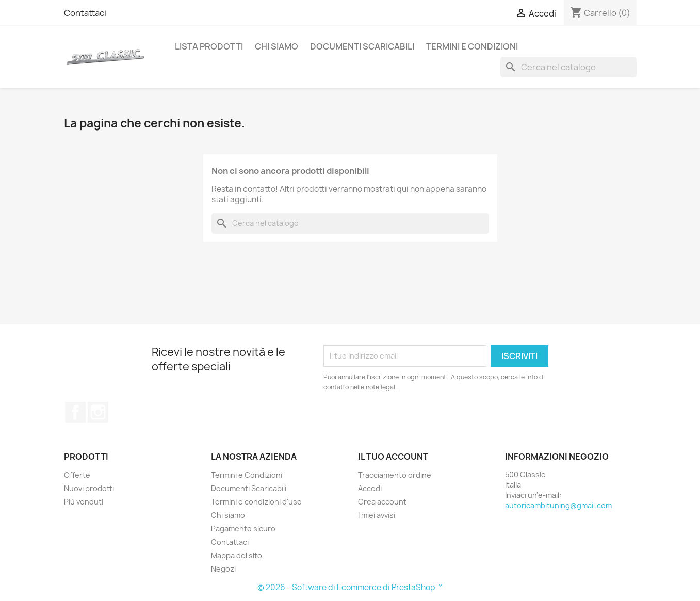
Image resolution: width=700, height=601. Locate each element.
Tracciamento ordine (395, 475)
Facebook (75, 412)
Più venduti (84, 502)
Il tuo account (393, 457)
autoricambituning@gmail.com (558, 505)
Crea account (382, 502)
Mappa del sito (237, 555)
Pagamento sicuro (243, 529)
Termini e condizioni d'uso (256, 502)
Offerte (77, 475)
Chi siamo (276, 46)
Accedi (370, 488)
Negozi (223, 569)
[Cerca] (568, 67)
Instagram (98, 412)
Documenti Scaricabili (362, 46)
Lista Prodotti (209, 46)
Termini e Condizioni (472, 46)
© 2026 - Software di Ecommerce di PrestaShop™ (350, 587)
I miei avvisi (377, 515)
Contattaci (85, 13)
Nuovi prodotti (89, 488)
